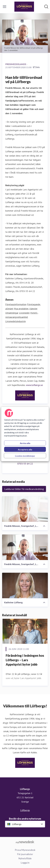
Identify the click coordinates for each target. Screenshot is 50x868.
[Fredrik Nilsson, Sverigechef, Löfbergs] (25, 509)
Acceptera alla (25, 449)
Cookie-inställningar (25, 456)
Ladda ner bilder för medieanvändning (24, 489)
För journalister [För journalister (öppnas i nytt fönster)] (25, 854)
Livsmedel (24, 313)
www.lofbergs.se (34, 385)
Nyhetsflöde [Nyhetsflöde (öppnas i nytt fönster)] (25, 858)
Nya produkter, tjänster (26, 309)
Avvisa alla (25, 443)
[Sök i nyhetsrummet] (46, 7)
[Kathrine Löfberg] (25, 585)
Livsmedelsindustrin (16, 321)
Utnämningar (12, 313)
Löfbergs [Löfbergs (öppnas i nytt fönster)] (25, 810)
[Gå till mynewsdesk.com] (25, 842)
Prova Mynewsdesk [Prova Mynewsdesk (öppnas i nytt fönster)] (25, 850)
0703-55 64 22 (25, 464)
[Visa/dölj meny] (5, 7)
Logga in (25, 863)
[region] (25, 434)
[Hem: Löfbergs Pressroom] (24, 7)
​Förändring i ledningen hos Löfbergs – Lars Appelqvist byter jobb (25, 660)
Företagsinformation (16, 304)
